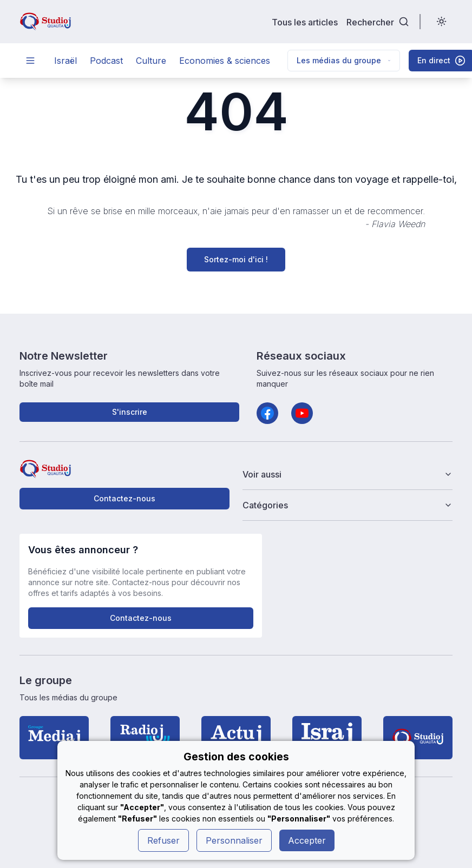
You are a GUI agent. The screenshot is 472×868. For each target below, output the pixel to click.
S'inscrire (130, 412)
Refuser (163, 840)
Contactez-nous (124, 498)
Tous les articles (305, 22)
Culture (151, 61)
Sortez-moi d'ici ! (236, 259)
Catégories (348, 505)
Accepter (307, 840)
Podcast (106, 61)
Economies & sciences (225, 61)
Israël (65, 61)
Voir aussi (348, 474)
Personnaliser (234, 840)
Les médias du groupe (344, 60)
